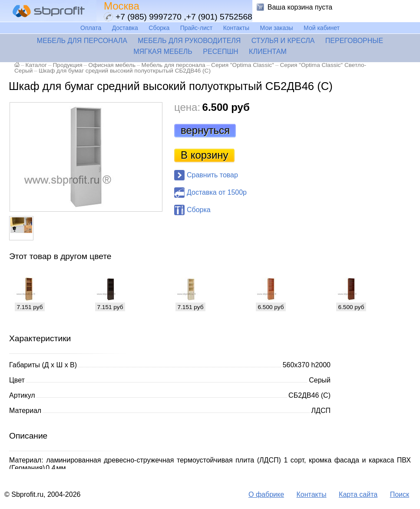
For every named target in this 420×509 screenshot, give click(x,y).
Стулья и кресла (283, 41)
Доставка (125, 28)
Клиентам (268, 52)
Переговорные (354, 41)
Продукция (68, 65)
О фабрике (266, 494)
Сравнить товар (212, 175)
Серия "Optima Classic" (243, 65)
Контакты (236, 28)
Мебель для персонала (82, 41)
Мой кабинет (322, 28)
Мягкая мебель (163, 52)
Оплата (91, 28)
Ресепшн (220, 52)
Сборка (159, 28)
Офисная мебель (112, 65)
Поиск (400, 494)
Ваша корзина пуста (300, 7)
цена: (187, 107)
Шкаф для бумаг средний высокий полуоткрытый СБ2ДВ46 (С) (125, 71)
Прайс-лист (197, 28)
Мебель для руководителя (189, 41)
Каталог (36, 65)
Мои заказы (277, 28)
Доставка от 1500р (217, 192)
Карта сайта (358, 494)
